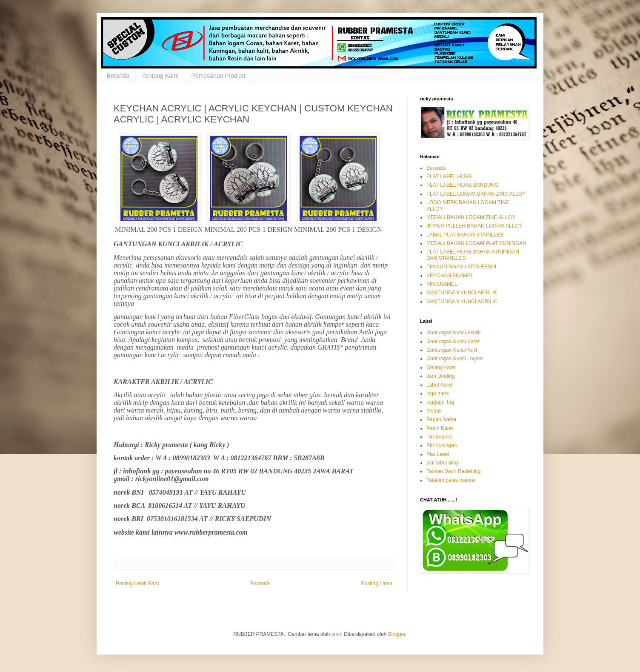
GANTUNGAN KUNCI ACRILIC (462, 302)
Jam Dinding (441, 376)
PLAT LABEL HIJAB (449, 177)
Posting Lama (377, 584)
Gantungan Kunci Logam (455, 359)
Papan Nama (441, 419)
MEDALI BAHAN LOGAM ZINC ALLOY (471, 217)
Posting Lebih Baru (137, 584)
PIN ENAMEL (442, 284)
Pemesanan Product (219, 76)
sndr (336, 634)
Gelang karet (441, 367)
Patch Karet (440, 428)
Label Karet (439, 385)
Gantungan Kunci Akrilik (453, 333)
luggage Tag (440, 402)
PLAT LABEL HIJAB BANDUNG (463, 185)
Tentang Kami (160, 76)
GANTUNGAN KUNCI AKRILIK (462, 293)
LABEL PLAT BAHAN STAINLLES (465, 235)
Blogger (397, 634)
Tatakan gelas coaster (451, 480)
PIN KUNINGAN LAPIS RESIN (461, 267)
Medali (434, 411)
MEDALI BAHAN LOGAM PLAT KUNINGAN (476, 243)
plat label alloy (443, 463)
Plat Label (438, 454)
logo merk (438, 393)
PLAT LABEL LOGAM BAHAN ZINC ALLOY (476, 194)
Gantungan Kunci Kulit (452, 350)
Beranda (118, 76)
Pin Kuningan (441, 445)
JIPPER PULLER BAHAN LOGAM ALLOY (474, 226)
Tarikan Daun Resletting (453, 471)
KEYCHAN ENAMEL (450, 276)
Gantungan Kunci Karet (453, 342)
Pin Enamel (439, 437)
